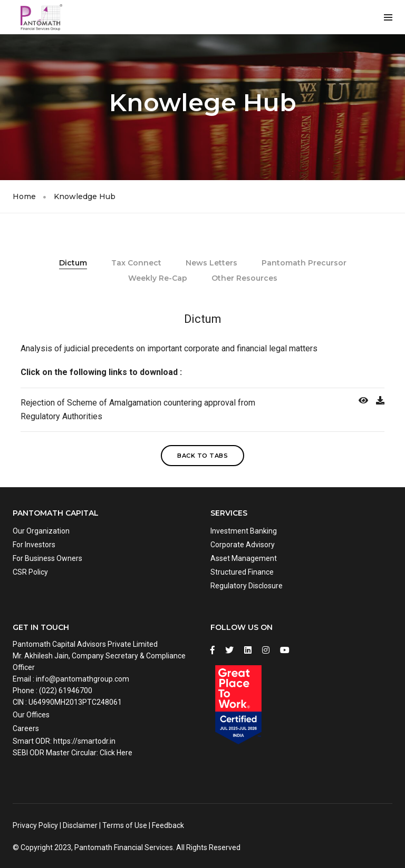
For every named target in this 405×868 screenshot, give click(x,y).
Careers (26, 728)
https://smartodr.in (84, 741)
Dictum (73, 263)
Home (24, 196)
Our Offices (31, 715)
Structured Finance (242, 572)
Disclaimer (80, 825)
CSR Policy (30, 572)
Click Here (116, 753)
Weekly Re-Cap (158, 278)
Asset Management (244, 558)
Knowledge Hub (85, 196)
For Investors (34, 545)
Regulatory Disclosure (247, 586)
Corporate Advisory (243, 545)
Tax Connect (136, 263)
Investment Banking (244, 531)
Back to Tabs (202, 456)
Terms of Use (125, 825)
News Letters (211, 263)
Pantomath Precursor (304, 263)
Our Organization (41, 531)
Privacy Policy (35, 825)
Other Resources (244, 278)
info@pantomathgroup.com (83, 679)
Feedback (168, 825)
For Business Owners (47, 558)
